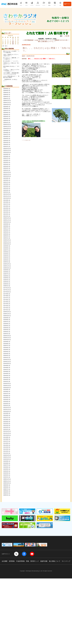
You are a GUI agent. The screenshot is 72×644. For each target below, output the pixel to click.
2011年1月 (6, 453)
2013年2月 (6, 403)
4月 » (6, 46)
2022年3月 (6, 190)
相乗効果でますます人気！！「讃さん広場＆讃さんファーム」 (53, 41)
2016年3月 (6, 330)
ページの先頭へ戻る (26, 140)
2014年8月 (6, 368)
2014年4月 (6, 376)
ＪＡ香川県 (66, 36)
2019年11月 (6, 242)
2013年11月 (6, 385)
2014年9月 (6, 366)
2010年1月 (6, 477)
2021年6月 (6, 206)
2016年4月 (6, 328)
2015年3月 (6, 354)
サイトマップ (66, 561)
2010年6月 (6, 467)
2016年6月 (6, 324)
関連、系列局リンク (32, 561)
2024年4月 (6, 140)
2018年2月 (6, 284)
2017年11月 (6, 290)
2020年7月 (6, 228)
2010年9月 (6, 461)
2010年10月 (6, 459)
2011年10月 (6, 435)
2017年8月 (6, 296)
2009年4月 (6, 495)
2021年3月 (6, 212)
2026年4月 (6, 93)
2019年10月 (6, 244)
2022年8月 (6, 180)
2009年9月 (6, 485)
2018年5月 (6, 278)
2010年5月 (6, 469)
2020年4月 (6, 232)
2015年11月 (6, 338)
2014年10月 (6, 364)
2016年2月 (6, 332)
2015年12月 (6, 336)
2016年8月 (6, 320)
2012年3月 (6, 425)
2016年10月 (6, 316)
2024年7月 (6, 134)
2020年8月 (6, 226)
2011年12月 (6, 431)
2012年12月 (6, 407)
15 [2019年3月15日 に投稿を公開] (13, 41)
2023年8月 (6, 156)
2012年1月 (6, 429)
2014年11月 (6, 362)
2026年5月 (6, 91)
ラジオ (26, 5)
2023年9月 (6, 154)
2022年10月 (6, 176)
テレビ (21, 5)
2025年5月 (6, 115)
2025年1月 (6, 123)
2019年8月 (6, 248)
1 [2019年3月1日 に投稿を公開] (13, 39)
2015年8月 (6, 344)
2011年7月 (6, 441)
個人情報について (55, 561)
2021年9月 (6, 200)
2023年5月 (6, 162)
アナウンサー (38, 5)
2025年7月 (6, 111)
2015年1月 (6, 358)
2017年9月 (6, 294)
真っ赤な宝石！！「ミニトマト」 (11, 61)
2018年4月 (6, 280)
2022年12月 (6, 172)
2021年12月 (6, 194)
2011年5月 (6, 445)
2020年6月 (6, 230)
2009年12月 (6, 479)
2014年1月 (6, 381)
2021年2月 (6, 214)
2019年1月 (6, 262)
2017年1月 (6, 310)
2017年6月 (6, 300)
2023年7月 (6, 158)
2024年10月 (6, 128)
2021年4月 (6, 210)
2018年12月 (6, 264)
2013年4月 (6, 399)
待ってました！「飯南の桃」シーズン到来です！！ (11, 58)
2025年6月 (6, 113)
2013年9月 (6, 389)
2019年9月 (6, 246)
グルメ (55, 5)
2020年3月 (6, 234)
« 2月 (3, 46)
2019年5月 (6, 254)
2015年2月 (6, 356)
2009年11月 (6, 481)
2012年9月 (6, 413)
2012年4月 (6, 423)
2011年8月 (6, 439)
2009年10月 (6, 483)
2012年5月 (6, 421)
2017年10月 (6, 292)
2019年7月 (6, 250)
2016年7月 (6, 322)
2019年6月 (6, 252)
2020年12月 (6, 218)
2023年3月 (6, 166)
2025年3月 (6, 118)
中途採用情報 (20, 561)
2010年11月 (6, 457)
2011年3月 (6, 449)
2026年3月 (6, 95)
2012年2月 (6, 427)
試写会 (49, 5)
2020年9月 (6, 224)
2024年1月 (6, 146)
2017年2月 (6, 308)
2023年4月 (6, 164)
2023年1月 (6, 170)
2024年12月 (6, 124)
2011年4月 (6, 447)
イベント (44, 5)
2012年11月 (6, 409)
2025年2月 (6, 121)
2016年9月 (6, 318)
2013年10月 (6, 388)
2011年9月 (6, 437)
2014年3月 (6, 378)
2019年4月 (6, 256)
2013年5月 (6, 397)
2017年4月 (6, 304)
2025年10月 (6, 105)
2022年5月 (6, 186)
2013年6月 (6, 395)
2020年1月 (6, 238)
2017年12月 (6, 288)
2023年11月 (6, 150)
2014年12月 (6, 360)
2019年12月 (6, 240)
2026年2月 (6, 97)
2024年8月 (6, 132)
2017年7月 (6, 298)
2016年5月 (6, 326)
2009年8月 (6, 487)
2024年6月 (6, 136)
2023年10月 (6, 152)
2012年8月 (6, 415)
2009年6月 (6, 491)
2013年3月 (6, 401)
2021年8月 (6, 202)
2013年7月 (6, 393)
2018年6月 (6, 276)
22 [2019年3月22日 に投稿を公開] (13, 43)
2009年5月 (6, 493)
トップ (51, 40)
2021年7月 (6, 204)
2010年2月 (6, 475)
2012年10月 (6, 411)
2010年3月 (6, 473)
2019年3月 (6, 258)
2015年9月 (6, 342)
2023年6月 (6, 160)
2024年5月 (6, 138)
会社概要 (5, 561)
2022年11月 (6, 174)
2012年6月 (6, 419)
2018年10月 (6, 268)
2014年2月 (6, 379)
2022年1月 (6, 192)
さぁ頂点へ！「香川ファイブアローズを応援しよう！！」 (11, 70)
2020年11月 (6, 220)
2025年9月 (6, 107)
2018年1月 (6, 286)
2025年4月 (6, 116)
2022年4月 (6, 188)
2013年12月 (6, 383)
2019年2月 (6, 260)
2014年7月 (6, 370)
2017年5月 (6, 302)
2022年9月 (6, 178)
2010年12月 (6, 455)
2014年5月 (6, 374)
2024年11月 (6, 126)
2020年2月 (6, 236)
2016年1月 (6, 334)
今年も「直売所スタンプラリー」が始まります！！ (11, 55)
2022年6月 (6, 184)
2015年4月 (6, 352)
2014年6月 (6, 371)
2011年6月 (6, 443)
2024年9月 (6, 130)
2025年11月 (6, 103)
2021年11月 (6, 196)
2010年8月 (6, 463)
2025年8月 (6, 109)
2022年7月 (6, 182)
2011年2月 (6, 451)
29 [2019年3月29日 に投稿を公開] (13, 44)
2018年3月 (6, 282)
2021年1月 (6, 216)
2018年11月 (6, 266)
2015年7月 (6, 346)
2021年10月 (6, 198)
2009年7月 (6, 489)
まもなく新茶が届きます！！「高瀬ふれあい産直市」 (11, 77)
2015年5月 (6, 350)
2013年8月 (6, 391)
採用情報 (12, 561)
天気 (60, 5)
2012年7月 (6, 417)
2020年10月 (6, 222)
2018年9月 (6, 270)
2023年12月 (6, 148)
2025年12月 (6, 101)
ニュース (32, 5)
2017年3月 (6, 306)
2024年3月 (6, 142)
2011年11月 (6, 433)
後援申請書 (44, 561)
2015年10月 (6, 340)
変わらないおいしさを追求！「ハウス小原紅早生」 (11, 52)
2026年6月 (6, 89)
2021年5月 (6, 208)
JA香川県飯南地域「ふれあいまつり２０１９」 (36, 40)
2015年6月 (6, 348)
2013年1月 (6, 405)
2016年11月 (6, 314)
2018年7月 (6, 274)
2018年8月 (6, 272)
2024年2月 (6, 144)
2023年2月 (6, 168)
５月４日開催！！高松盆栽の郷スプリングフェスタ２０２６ (11, 74)
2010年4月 (6, 471)
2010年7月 (6, 465)
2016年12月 (6, 312)
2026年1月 (6, 99)
